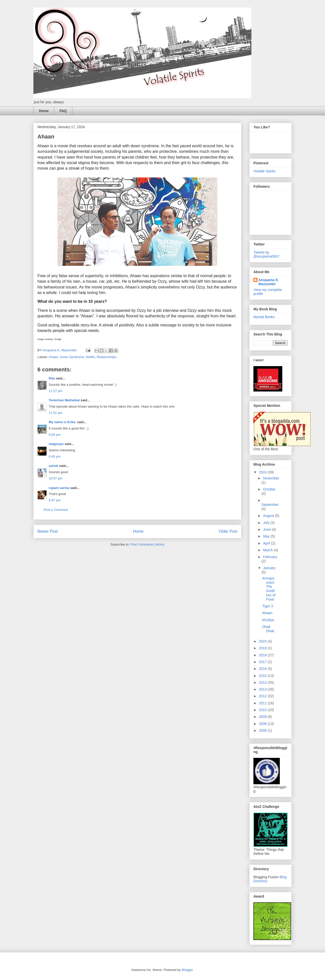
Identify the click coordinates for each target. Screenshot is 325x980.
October (269, 489)
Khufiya (268, 620)
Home (44, 111)
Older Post (228, 531)
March (268, 550)
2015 (263, 676)
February (270, 557)
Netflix (90, 357)
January (269, 568)
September (270, 505)
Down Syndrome (72, 357)
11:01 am (56, 413)
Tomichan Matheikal (64, 400)
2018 (263, 655)
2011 (263, 703)
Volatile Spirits (264, 171)
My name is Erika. (62, 422)
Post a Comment (56, 510)
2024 (263, 472)
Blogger (187, 970)
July (267, 523)
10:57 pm (56, 478)
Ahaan (53, 357)
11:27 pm (56, 391)
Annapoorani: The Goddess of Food (269, 589)
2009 (263, 717)
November (271, 478)
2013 (263, 689)
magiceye (56, 444)
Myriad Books (264, 317)
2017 (263, 662)
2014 (263, 682)
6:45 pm (55, 456)
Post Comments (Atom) (147, 544)
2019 (263, 648)
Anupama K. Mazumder (269, 282)
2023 (263, 641)
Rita (52, 378)
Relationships (106, 357)
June (267, 529)
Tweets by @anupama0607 (266, 254)
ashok (54, 466)
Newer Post (48, 531)
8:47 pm (55, 500)
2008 (263, 724)
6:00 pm (55, 435)
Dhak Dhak (268, 629)
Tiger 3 (268, 606)
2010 (263, 710)
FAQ (63, 111)
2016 (263, 669)
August (269, 516)
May (267, 536)
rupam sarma (59, 488)
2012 (263, 696)
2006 (263, 730)
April (267, 543)
